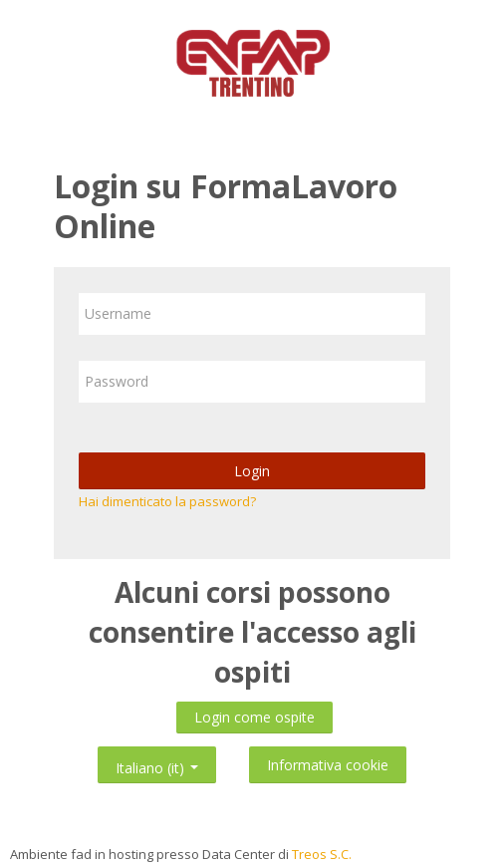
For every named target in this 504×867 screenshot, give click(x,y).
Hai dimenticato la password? (167, 501)
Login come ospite (254, 717)
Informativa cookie (328, 765)
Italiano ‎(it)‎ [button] (157, 764)
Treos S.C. (322, 854)
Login (252, 471)
